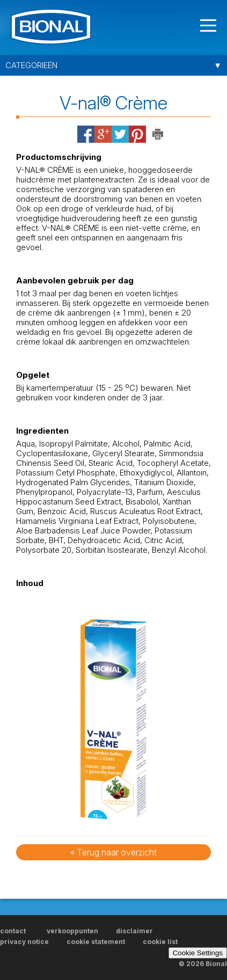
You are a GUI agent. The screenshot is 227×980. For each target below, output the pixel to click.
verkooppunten (72, 931)
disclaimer (134, 931)
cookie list (160, 942)
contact (23, 931)
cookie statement (96, 942)
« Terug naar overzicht (113, 852)
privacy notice (24, 942)
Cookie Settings (198, 953)
